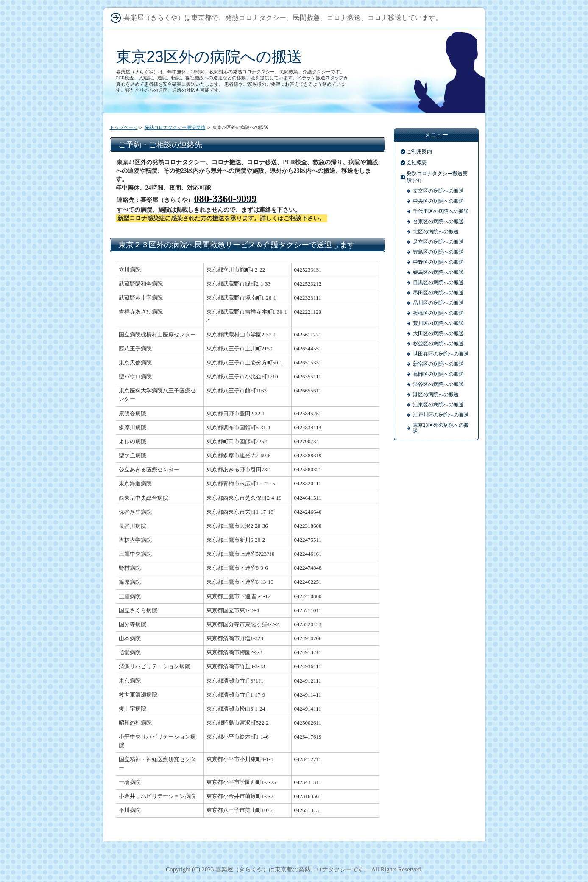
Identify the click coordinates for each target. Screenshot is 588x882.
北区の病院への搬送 (436, 232)
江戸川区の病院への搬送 (441, 415)
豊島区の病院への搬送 (438, 252)
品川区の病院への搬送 (438, 303)
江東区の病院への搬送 (438, 405)
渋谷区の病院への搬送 (438, 384)
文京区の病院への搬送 (438, 191)
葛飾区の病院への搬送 (438, 374)
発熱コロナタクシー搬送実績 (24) (437, 177)
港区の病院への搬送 (436, 395)
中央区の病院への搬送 (438, 201)
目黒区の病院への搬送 (438, 283)
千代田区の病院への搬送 (441, 211)
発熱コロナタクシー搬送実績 (175, 127)
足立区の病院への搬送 (438, 242)
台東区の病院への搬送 (438, 221)
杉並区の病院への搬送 (438, 344)
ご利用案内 (419, 151)
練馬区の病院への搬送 (438, 272)
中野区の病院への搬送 (438, 262)
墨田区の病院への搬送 (438, 293)
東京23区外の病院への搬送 (209, 57)
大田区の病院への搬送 (438, 333)
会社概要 (417, 162)
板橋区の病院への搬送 (438, 313)
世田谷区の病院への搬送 (441, 354)
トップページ (124, 127)
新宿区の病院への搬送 (438, 364)
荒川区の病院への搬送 (438, 323)
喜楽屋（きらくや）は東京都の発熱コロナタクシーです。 (293, 869)
